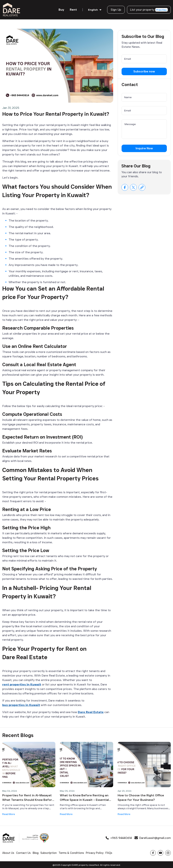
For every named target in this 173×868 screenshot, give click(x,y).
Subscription (49, 852)
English (92, 9)
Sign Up (115, 9)
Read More (9, 813)
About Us (8, 852)
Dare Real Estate (91, 711)
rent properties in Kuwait (22, 684)
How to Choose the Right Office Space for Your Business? (141, 797)
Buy (60, 9)
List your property (148, 9)
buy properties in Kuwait (21, 704)
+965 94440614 (118, 837)
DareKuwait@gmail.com (152, 837)
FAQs (111, 852)
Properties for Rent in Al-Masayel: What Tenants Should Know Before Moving (28, 797)
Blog (36, 852)
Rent (72, 9)
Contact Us (24, 852)
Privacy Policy (96, 852)
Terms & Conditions (72, 852)
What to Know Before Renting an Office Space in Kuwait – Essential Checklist (84, 797)
